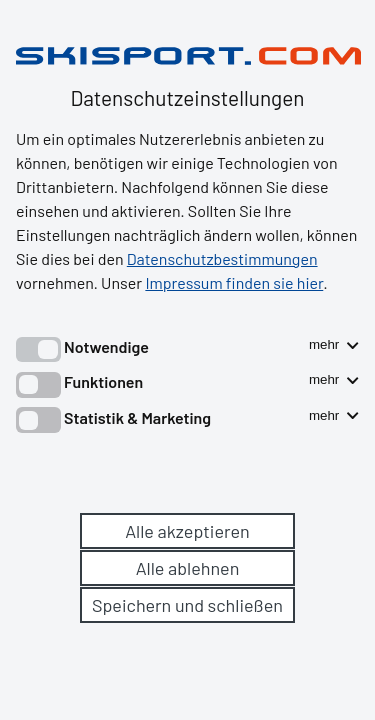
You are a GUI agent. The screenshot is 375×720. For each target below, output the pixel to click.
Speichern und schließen (187, 605)
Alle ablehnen (188, 568)
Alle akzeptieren (187, 531)
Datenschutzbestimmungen (222, 258)
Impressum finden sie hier (234, 282)
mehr (334, 344)
